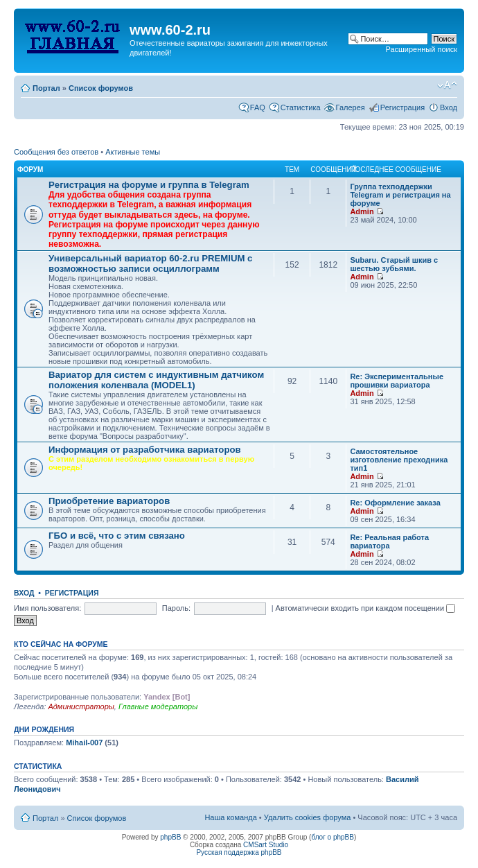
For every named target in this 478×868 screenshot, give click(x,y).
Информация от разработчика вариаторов (145, 450)
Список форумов (101, 88)
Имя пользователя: (47, 608)
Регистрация (402, 107)
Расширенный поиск (421, 49)
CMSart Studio (266, 845)
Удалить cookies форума (308, 817)
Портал (46, 88)
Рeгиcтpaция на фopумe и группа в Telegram (149, 185)
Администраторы (81, 706)
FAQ (258, 107)
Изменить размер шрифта (447, 85)
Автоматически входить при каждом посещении (366, 608)
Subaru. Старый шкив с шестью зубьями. (394, 264)
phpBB (170, 837)
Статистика (301, 107)
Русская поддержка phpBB (239, 852)
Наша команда (230, 817)
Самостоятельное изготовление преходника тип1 (399, 460)
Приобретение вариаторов (109, 501)
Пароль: (176, 608)
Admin (362, 211)
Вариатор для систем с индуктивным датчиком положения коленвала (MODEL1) (156, 380)
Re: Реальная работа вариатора (389, 541)
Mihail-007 (84, 743)
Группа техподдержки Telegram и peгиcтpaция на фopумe (400, 195)
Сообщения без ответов (56, 152)
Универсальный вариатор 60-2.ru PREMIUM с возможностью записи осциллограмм (150, 263)
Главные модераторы (158, 706)
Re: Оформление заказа (395, 503)
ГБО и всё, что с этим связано (117, 536)
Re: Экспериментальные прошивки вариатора (397, 381)
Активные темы (133, 152)
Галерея (351, 107)
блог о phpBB (333, 837)
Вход (449, 107)
